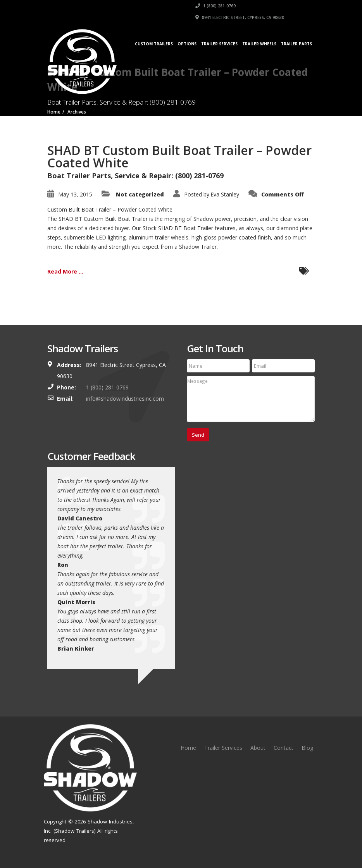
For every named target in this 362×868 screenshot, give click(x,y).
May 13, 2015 (75, 194)
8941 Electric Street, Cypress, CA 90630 (240, 17)
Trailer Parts (296, 44)
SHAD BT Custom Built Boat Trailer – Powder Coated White (179, 156)
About (258, 748)
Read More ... (65, 271)
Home (188, 748)
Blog (307, 748)
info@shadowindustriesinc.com (125, 399)
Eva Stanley (225, 194)
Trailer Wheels (259, 44)
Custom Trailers (154, 44)
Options (187, 44)
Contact (284, 748)
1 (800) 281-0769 (215, 6)
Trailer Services (219, 44)
